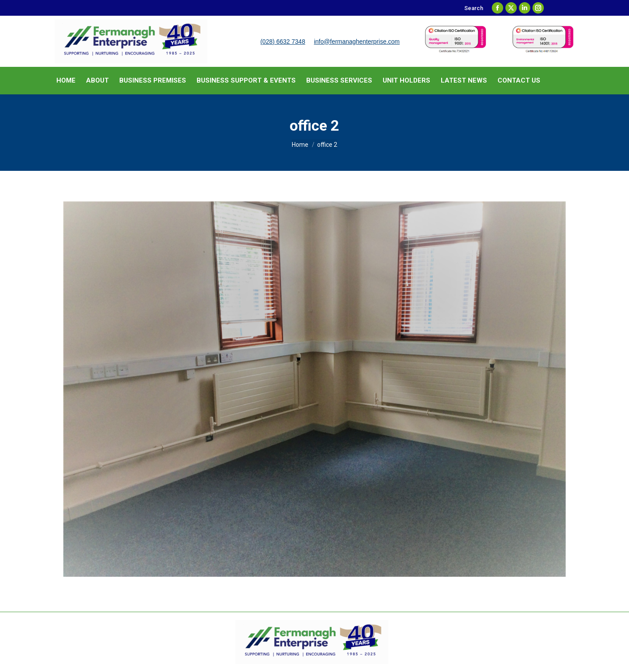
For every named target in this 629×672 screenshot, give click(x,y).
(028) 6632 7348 (283, 42)
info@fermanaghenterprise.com (357, 42)
